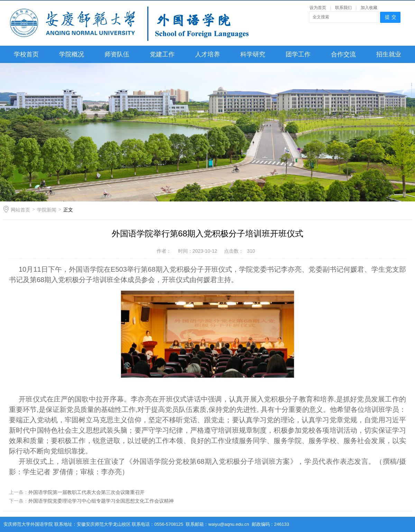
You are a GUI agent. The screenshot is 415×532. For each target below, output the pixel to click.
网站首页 (20, 210)
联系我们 (344, 8)
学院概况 (72, 54)
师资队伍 (117, 54)
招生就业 (389, 54)
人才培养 (207, 54)
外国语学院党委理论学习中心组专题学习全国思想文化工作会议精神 (101, 501)
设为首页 (318, 8)
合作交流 (343, 54)
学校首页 (26, 54)
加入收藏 (369, 8)
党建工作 (162, 54)
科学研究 (253, 54)
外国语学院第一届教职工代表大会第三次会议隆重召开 (86, 492)
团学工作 (298, 54)
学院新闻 (47, 210)
